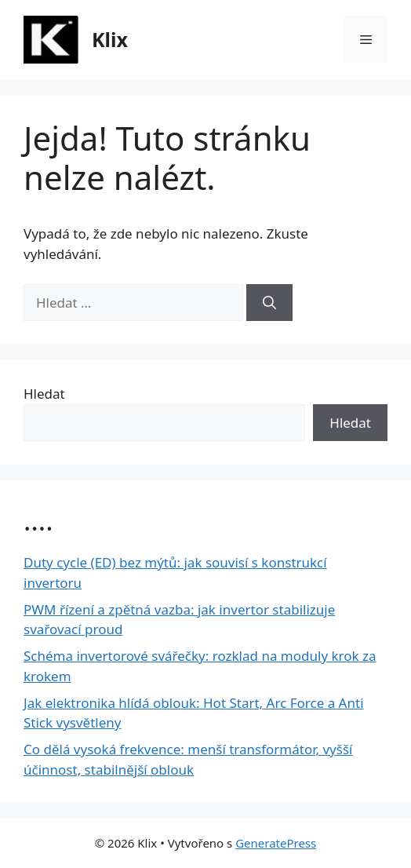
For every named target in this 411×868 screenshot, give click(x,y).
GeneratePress (276, 843)
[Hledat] (269, 303)
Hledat (44, 394)
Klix (110, 39)
